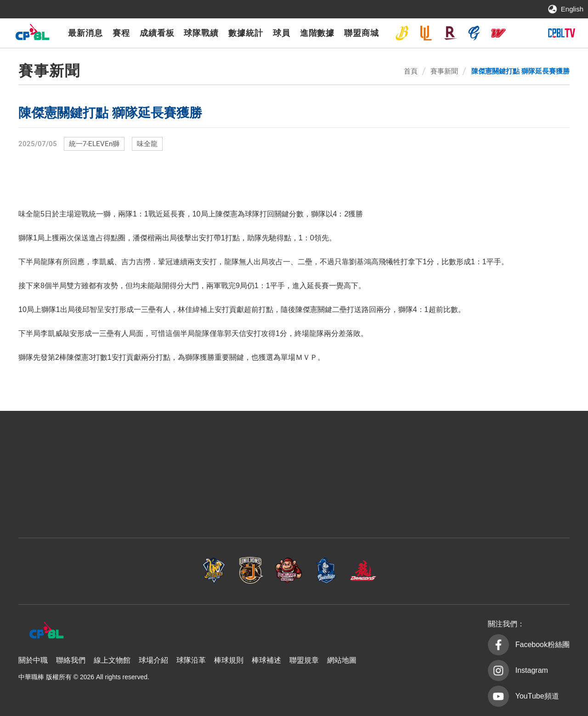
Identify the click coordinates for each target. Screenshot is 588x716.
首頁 (411, 71)
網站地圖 (342, 660)
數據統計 (246, 33)
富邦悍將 (474, 33)
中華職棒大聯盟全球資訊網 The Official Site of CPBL (32, 34)
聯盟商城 (362, 33)
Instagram (532, 670)
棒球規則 (229, 660)
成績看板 (157, 33)
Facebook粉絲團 (543, 645)
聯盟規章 (304, 660)
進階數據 (317, 33)
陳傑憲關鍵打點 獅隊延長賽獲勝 (520, 71)
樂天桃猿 (450, 33)
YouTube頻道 (537, 696)
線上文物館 (112, 660)
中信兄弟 (402, 33)
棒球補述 (266, 660)
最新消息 (85, 33)
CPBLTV (561, 33)
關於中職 (33, 660)
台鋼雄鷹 (522, 33)
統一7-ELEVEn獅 (426, 33)
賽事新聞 (444, 71)
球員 (282, 33)
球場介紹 (153, 660)
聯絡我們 (71, 660)
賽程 (121, 33)
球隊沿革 (191, 660)
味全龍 (498, 33)
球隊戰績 (201, 33)
